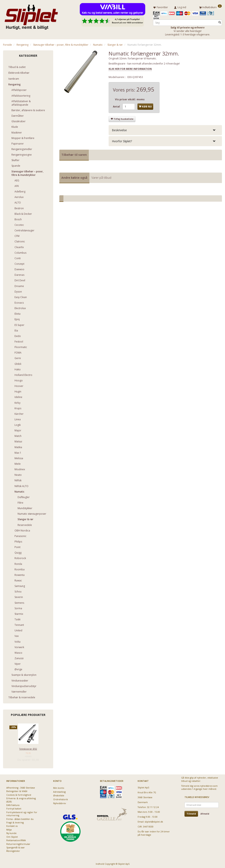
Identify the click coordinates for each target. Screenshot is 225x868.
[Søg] (220, 22)
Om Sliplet (12, 836)
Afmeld (205, 813)
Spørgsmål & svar (16, 847)
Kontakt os (12, 825)
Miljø (9, 829)
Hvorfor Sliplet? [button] (122, 140)
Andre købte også (74, 177)
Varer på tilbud (101, 177)
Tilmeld (191, 813)
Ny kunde (11, 832)
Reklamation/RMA (16, 839)
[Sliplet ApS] (31, 16)
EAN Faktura (13, 804)
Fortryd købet (14, 808)
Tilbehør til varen (74, 154)
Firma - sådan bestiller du (20, 818)
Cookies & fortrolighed (19, 794)
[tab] (165, 129)
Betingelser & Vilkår (17, 791)
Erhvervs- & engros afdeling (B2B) (21, 799)
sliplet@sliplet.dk (154, 821)
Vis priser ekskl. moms (130, 99)
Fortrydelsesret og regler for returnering (22, 813)
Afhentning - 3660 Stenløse (21, 787)
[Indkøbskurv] (210, 7)
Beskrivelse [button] (119, 129)
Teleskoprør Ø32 (28, 748)
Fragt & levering (15, 822)
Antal (117, 106)
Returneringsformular (18, 843)
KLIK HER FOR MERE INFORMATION (130, 68)
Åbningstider (13, 850)
